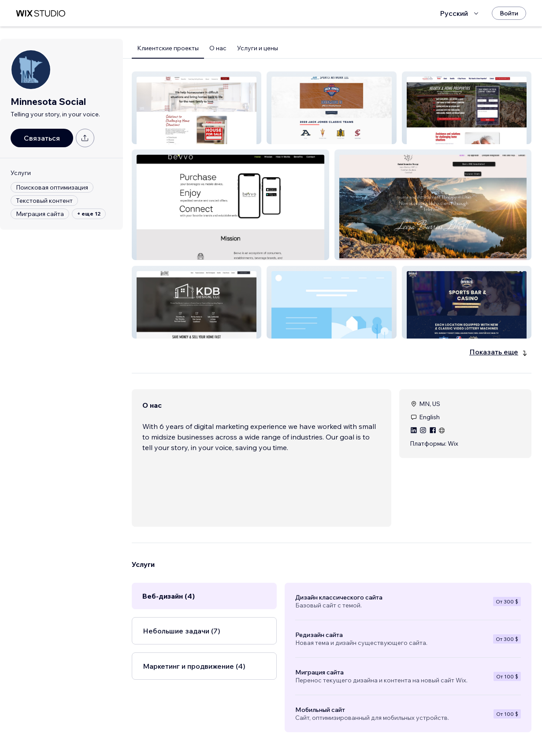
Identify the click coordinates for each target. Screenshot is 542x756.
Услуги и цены (258, 48)
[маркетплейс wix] (41, 13)
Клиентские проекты (168, 48)
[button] (197, 108)
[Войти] (509, 13)
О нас (218, 48)
